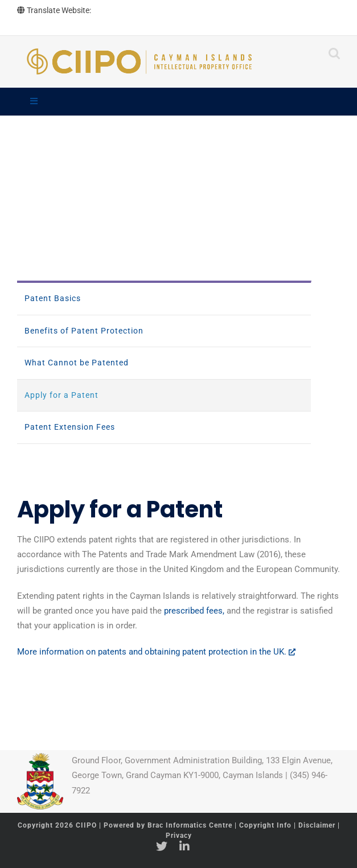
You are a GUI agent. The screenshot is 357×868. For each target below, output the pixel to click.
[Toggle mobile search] (334, 53)
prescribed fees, (194, 611)
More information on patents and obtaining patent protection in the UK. (156, 652)
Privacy (179, 836)
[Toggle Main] (178, 102)
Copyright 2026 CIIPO (58, 825)
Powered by (168, 825)
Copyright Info (266, 825)
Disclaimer (317, 825)
